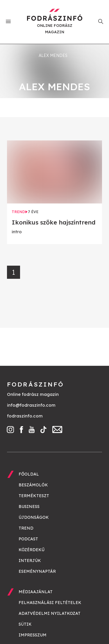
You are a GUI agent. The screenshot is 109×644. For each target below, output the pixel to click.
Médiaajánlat (36, 592)
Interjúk (30, 561)
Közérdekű (32, 550)
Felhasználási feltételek (50, 603)
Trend (26, 528)
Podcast (28, 539)
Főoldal (29, 474)
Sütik (25, 624)
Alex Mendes (53, 55)
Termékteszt (34, 496)
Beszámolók (33, 485)
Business (29, 507)
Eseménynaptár (37, 571)
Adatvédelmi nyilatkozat (50, 613)
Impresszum (33, 635)
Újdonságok (34, 517)
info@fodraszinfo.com (31, 405)
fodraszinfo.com (25, 416)
